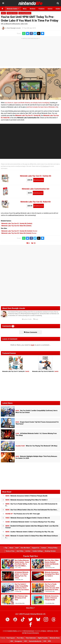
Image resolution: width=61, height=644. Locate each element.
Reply (36, 319)
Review (19, 231)
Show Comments (30, 332)
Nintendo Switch (12, 13)
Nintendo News (55, 638)
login (33, 345)
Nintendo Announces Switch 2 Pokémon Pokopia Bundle (26, 496)
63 (12, 461)
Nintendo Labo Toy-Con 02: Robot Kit (36, 202)
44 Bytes (44, 631)
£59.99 (30, 180)
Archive (28, 551)
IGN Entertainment (29, 631)
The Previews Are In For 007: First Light (23, 514)
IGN (12, 641)
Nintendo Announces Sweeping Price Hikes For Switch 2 (26, 500)
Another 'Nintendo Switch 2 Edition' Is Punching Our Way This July (30, 532)
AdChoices (50, 631)
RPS (50, 641)
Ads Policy (20, 551)
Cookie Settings (38, 551)
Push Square (11, 638)
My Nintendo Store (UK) (39, 180)
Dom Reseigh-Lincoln (14, 28)
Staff (17, 548)
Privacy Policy (53, 548)
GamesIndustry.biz (35, 641)
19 (34, 243)
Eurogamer (18, 641)
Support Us (35, 548)
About (11, 548)
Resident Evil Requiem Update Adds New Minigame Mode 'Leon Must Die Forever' (32, 527)
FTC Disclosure (45, 166)
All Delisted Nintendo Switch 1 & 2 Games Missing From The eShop (30, 522)
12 (12, 427)
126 (11, 449)
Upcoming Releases (25, 13)
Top (5, 548)
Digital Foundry (43, 638)
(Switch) (17, 223)
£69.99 (30, 206)
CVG (45, 641)
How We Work (25, 548)
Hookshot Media (12, 631)
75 (12, 438)
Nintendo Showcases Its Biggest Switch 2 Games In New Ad (28, 518)
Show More (30, 608)
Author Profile (27, 319)
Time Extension (31, 638)
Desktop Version (50, 551)
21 (12, 415)
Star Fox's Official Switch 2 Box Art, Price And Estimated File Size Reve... (32, 510)
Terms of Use (10, 551)
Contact (44, 548)
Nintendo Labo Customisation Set (36, 189)
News (3, 13)
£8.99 (30, 193)
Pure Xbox (20, 638)
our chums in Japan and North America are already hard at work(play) (27, 103)
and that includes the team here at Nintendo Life (42, 107)
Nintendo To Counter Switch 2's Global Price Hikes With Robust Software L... (32, 537)
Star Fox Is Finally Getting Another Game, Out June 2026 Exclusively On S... (31, 505)
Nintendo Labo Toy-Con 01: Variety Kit (36, 176)
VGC (26, 641)
